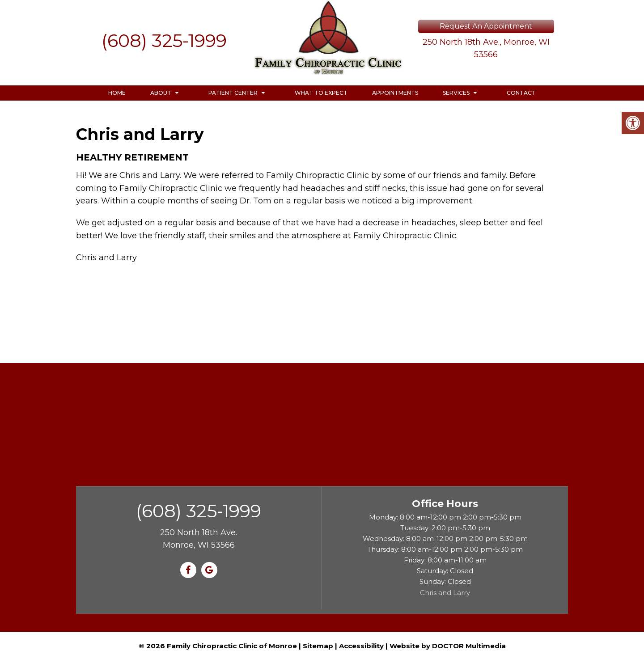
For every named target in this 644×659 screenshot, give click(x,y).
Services (456, 93)
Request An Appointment (486, 26)
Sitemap (318, 646)
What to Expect (321, 93)
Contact (521, 93)
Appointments (395, 93)
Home (117, 93)
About (161, 93)
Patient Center (233, 93)
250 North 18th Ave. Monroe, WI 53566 (199, 539)
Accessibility (361, 646)
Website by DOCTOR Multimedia (448, 646)
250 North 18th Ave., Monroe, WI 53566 (486, 49)
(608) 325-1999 (164, 40)
